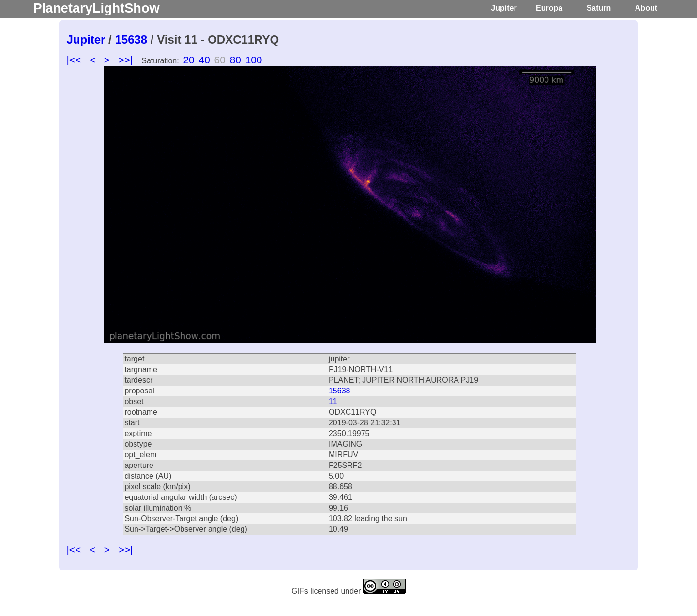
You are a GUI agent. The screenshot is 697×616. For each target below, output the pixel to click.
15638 (131, 39)
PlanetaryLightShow (96, 8)
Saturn (599, 8)
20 (189, 60)
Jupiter (504, 8)
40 (205, 60)
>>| (126, 60)
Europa (549, 8)
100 (254, 60)
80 (235, 60)
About (646, 8)
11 (333, 401)
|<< (74, 60)
